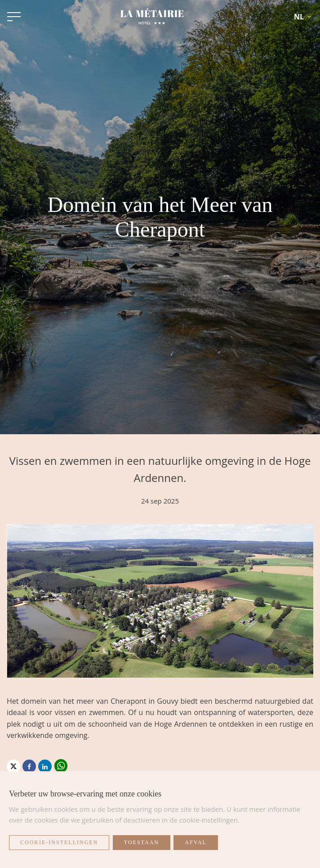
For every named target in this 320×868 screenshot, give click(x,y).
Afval (196, 842)
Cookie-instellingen (59, 842)
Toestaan (142, 842)
